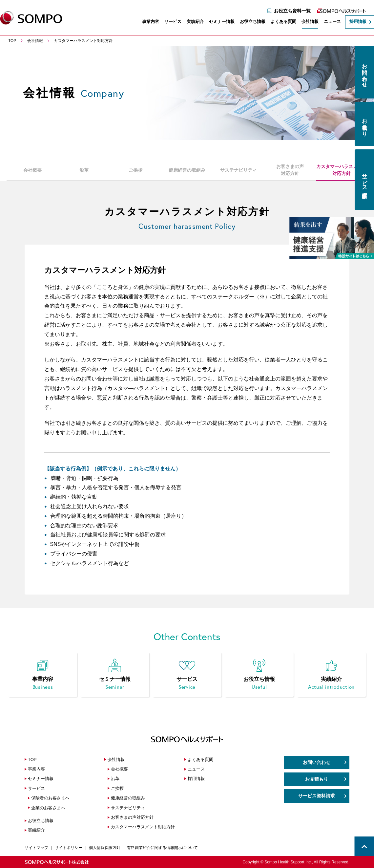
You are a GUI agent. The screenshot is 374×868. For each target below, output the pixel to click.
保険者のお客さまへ (50, 798)
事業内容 (147, 22)
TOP (32, 759)
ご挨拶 (135, 170)
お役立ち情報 (249, 22)
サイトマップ (36, 848)
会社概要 (32, 170)
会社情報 (307, 22)
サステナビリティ (239, 170)
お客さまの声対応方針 (290, 170)
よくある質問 (280, 22)
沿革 (84, 170)
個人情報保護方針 (105, 848)
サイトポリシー (69, 848)
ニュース (329, 22)
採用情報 (355, 22)
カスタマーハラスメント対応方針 (342, 170)
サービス (170, 22)
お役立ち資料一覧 (289, 9)
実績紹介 (192, 22)
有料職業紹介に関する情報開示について (162, 848)
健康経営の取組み (187, 170)
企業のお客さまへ (48, 808)
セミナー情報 (218, 22)
